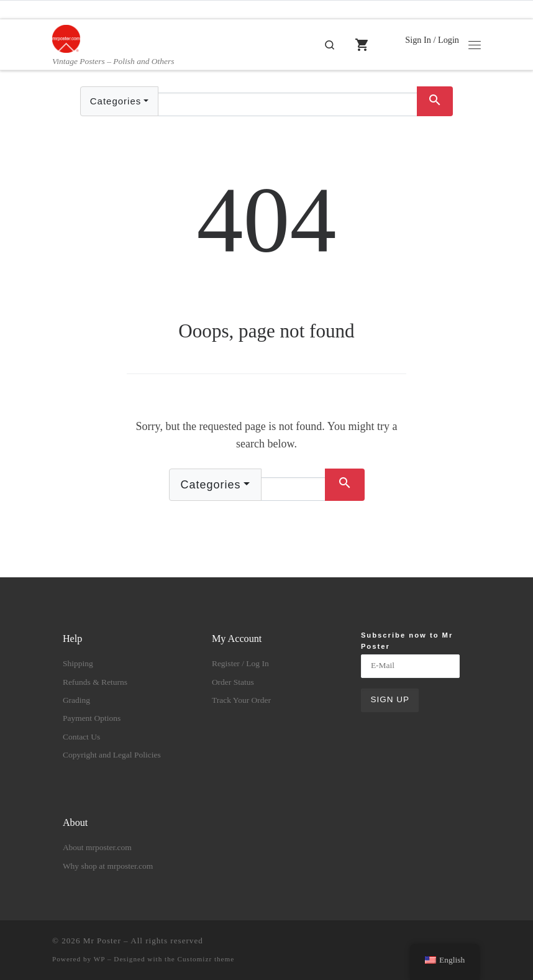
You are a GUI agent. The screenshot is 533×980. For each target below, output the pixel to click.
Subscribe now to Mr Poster (407, 640)
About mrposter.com (97, 847)
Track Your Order (241, 700)
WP (99, 959)
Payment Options (92, 718)
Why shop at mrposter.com (108, 866)
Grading (76, 700)
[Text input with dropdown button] (288, 104)
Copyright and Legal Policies (112, 755)
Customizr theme (206, 959)
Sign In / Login (432, 40)
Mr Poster (102, 941)
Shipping (78, 663)
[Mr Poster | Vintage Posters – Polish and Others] (66, 38)
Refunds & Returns (95, 682)
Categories (116, 101)
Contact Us (81, 737)
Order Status (233, 682)
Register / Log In (240, 663)
